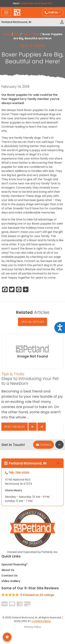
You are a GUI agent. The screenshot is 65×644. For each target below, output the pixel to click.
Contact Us (9, 576)
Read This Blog (15, 427)
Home (7, 34)
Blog (17, 34)
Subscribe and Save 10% (36, 3)
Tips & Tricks (31, 34)
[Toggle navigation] (6, 12)
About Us (8, 570)
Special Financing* (14, 564)
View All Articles (32, 322)
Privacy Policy (33, 627)
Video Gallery (11, 581)
